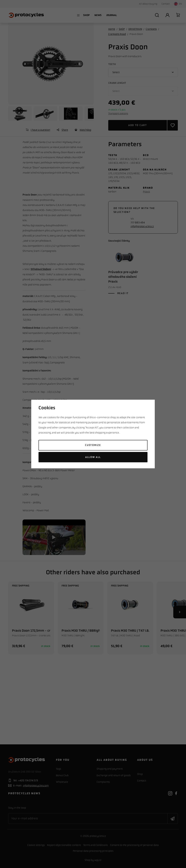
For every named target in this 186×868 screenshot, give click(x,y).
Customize (93, 445)
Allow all (93, 457)
